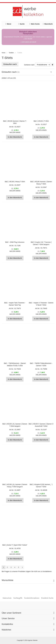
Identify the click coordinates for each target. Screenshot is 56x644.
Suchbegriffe (18, 598)
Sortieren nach (29, 65)
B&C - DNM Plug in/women (15, 242)
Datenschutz (7, 598)
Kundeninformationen (32, 598)
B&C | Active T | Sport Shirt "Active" (15, 545)
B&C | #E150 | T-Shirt (41, 121)
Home (4, 53)
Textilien (11, 53)
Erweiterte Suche (47, 598)
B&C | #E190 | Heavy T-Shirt (15, 182)
